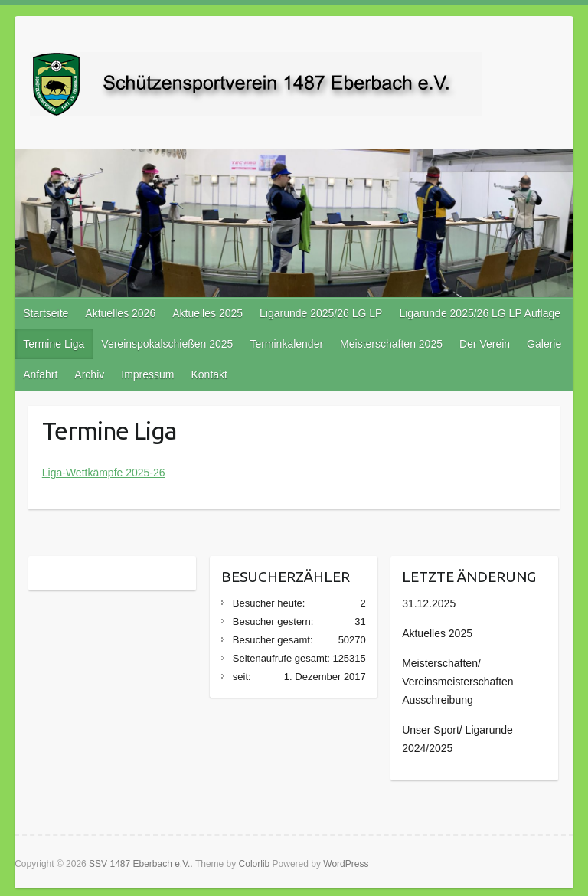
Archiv (89, 374)
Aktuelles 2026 (120, 313)
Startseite (46, 313)
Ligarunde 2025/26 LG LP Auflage (480, 313)
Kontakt (209, 374)
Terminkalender (286, 344)
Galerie (544, 344)
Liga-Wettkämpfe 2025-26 (104, 473)
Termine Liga (54, 344)
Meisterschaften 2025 (391, 344)
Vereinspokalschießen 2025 (167, 344)
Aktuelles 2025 (207, 313)
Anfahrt (40, 374)
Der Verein (485, 344)
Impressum (147, 374)
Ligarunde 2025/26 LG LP (321, 313)
